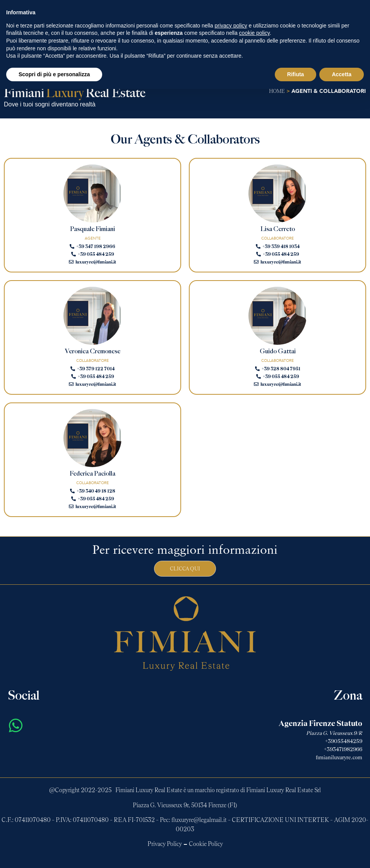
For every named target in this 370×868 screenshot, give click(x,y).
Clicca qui (185, 569)
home (277, 91)
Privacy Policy (165, 844)
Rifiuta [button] (296, 74)
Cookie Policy (206, 844)
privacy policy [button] (231, 26)
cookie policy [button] (254, 33)
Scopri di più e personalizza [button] (54, 74)
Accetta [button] (342, 74)
